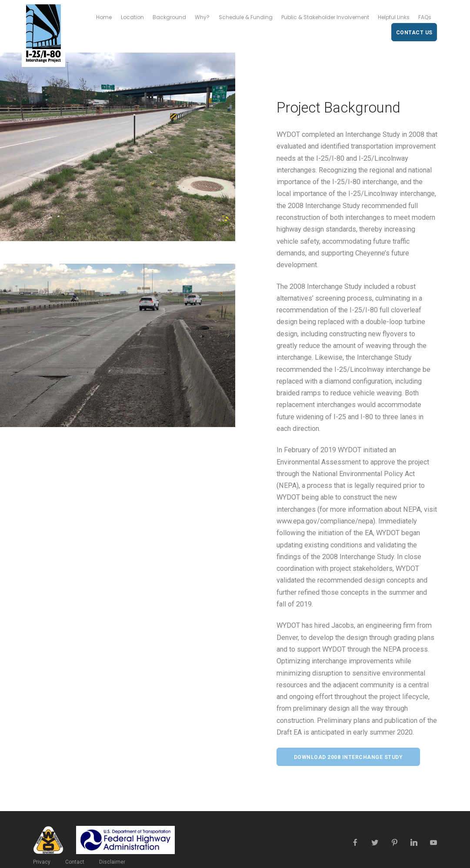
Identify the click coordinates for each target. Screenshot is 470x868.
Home (104, 17)
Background (169, 17)
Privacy (42, 862)
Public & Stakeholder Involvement (325, 17)
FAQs (425, 17)
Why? (202, 17)
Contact (75, 862)
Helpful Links (394, 17)
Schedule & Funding (246, 17)
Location (132, 17)
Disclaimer (112, 862)
